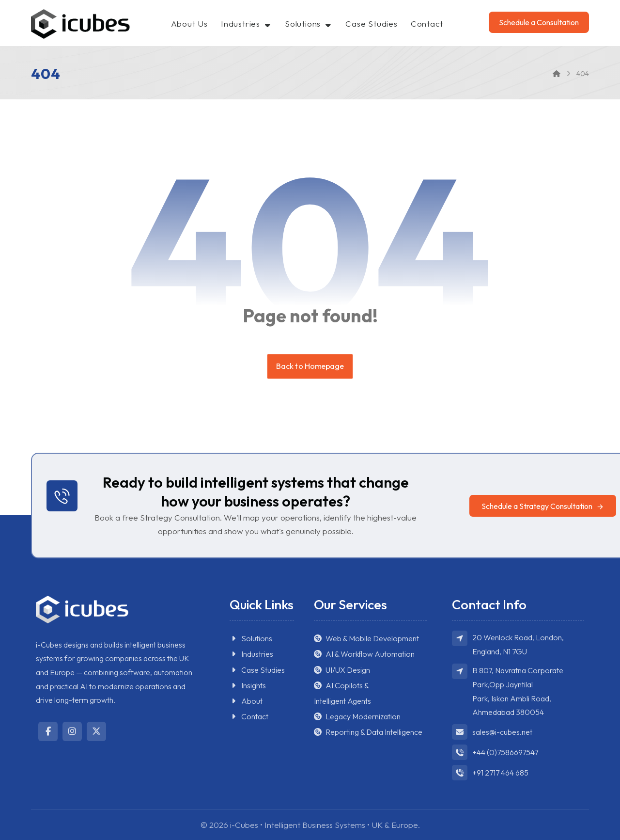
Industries (251, 655)
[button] (543, 506)
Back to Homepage (310, 367)
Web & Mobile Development (366, 639)
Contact (249, 717)
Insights (248, 686)
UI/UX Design (342, 670)
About (246, 702)
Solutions (251, 639)
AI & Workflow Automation (364, 655)
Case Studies (257, 670)
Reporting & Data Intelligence (368, 733)
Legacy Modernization (357, 717)
